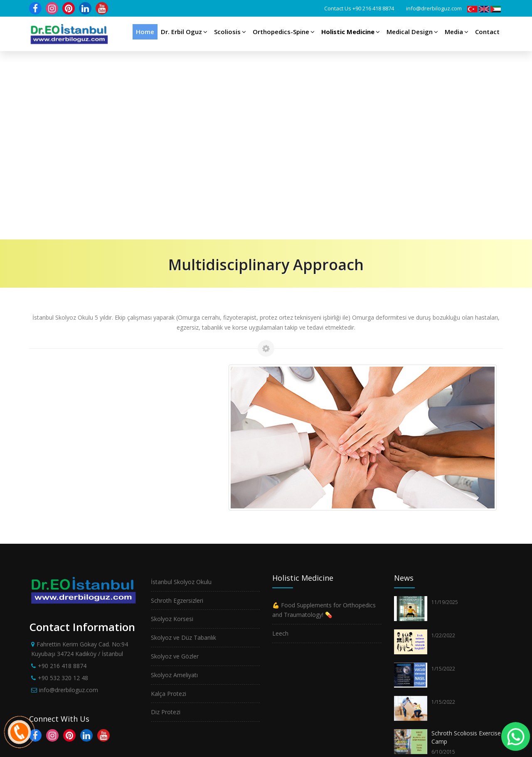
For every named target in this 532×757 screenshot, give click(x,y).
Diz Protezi (166, 524)
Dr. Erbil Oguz (184, 32)
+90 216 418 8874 (373, 8)
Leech (280, 445)
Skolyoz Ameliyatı (174, 487)
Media (457, 32)
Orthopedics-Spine (284, 32)
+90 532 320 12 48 (63, 489)
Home (145, 32)
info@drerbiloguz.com (434, 8)
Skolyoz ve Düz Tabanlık (183, 449)
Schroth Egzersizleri (177, 412)
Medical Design (412, 32)
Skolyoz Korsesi (172, 430)
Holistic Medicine (351, 32)
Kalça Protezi (169, 505)
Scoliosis (230, 32)
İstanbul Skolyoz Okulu (181, 393)
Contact (487, 32)
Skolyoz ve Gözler (175, 468)
